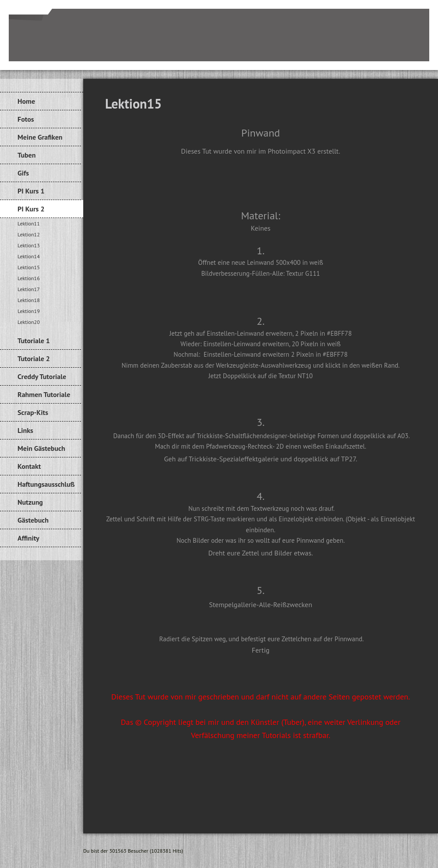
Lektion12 (29, 234)
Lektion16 (29, 278)
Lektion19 (29, 311)
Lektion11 (29, 223)
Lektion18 (29, 300)
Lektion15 (29, 267)
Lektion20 (29, 322)
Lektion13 (29, 245)
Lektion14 (29, 256)
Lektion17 (29, 289)
